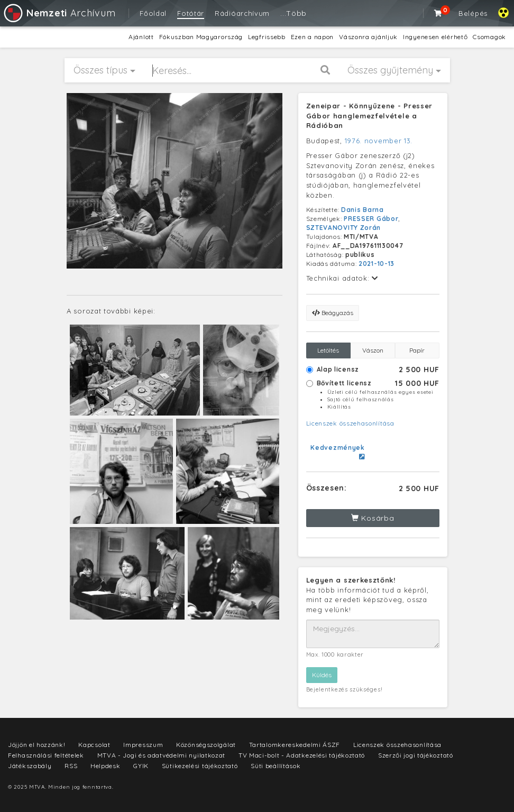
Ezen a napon (312, 37)
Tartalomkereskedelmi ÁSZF (295, 745)
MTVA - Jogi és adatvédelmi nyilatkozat (162, 755)
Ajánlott (141, 37)
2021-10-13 (377, 264)
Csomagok (489, 37)
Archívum (59, 13)
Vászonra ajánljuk (368, 37)
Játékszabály (30, 766)
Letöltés (328, 350)
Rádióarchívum (242, 13)
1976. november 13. (379, 141)
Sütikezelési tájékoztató (200, 766)
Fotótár (191, 13)
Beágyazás (333, 313)
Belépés (473, 13)
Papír (417, 350)
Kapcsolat (94, 745)
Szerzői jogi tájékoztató (416, 755)
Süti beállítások (276, 766)
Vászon (373, 350)
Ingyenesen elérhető (435, 37)
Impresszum (143, 745)
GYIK (141, 766)
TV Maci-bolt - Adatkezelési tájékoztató (302, 755)
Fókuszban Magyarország (201, 37)
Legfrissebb (267, 37)
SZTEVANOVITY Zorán (344, 228)
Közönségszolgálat (206, 745)
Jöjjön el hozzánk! (37, 745)
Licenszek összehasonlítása (350, 423)
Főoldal (153, 13)
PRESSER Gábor (371, 219)
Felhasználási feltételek (46, 755)
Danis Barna (362, 210)
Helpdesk (105, 766)
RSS (71, 766)
